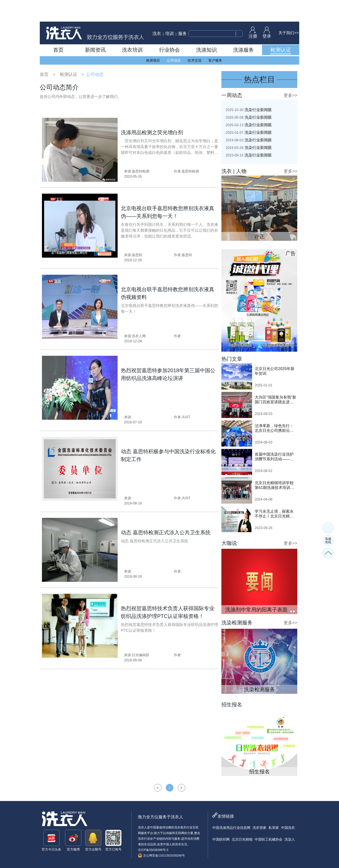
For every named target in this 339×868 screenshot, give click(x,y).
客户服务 (215, 60)
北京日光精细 (242, 839)
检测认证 (69, 74)
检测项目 (153, 60)
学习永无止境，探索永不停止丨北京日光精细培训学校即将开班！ (274, 514)
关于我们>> (289, 33)
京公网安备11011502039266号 (161, 855)
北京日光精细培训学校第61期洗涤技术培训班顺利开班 (274, 485)
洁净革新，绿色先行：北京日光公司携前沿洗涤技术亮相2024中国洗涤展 (275, 428)
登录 (267, 32)
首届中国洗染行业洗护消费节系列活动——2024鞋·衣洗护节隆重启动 (275, 457)
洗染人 (290, 839)
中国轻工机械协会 (269, 839)
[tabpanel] (259, 581)
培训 (169, 34)
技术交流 (195, 60)
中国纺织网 (221, 839)
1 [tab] (288, 611)
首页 (44, 74)
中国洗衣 (288, 828)
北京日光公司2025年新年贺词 (275, 371)
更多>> (290, 95)
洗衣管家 (259, 828)
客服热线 (328, 540)
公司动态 (174, 60)
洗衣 (157, 34)
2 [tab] (291, 611)
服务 (182, 34)
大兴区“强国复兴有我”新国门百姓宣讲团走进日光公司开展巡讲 (275, 400)
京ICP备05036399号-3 (153, 850)
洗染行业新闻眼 (249, 110)
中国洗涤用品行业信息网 (231, 828)
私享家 (274, 828)
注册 (253, 32)
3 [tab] (294, 611)
